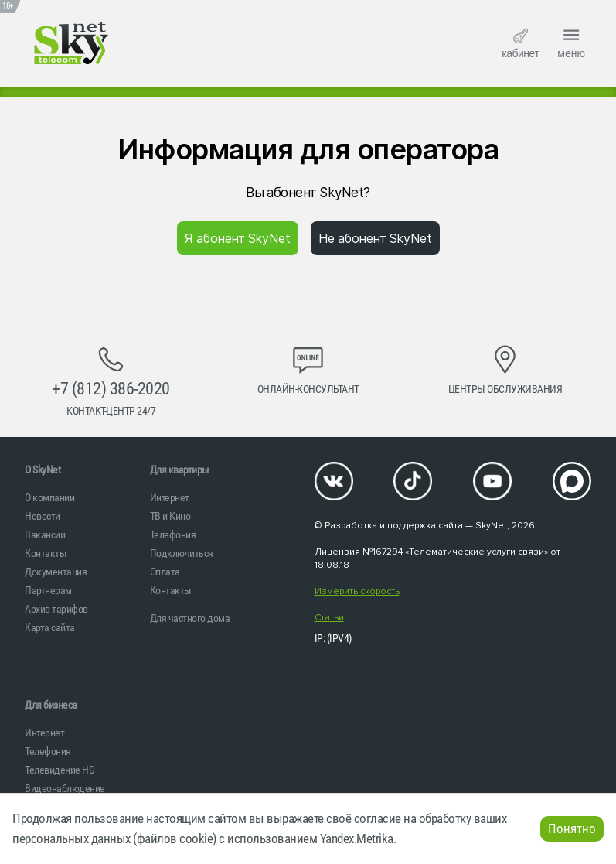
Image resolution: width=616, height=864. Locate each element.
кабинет (520, 44)
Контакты (46, 553)
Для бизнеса (51, 705)
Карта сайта (50, 627)
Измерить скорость (357, 591)
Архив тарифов (56, 609)
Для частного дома (190, 618)
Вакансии (45, 534)
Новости (43, 516)
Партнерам (48, 590)
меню (571, 42)
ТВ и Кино (170, 516)
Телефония (173, 534)
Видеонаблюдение (65, 788)
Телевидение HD (60, 770)
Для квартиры (180, 470)
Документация (56, 572)
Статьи (329, 618)
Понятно (572, 828)
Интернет (170, 497)
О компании (49, 497)
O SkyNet (43, 470)
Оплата (165, 572)
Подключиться (182, 553)
